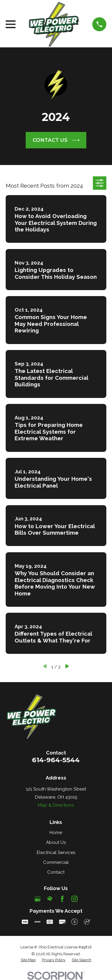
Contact (56, 872)
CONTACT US (56, 140)
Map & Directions (56, 805)
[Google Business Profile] (37, 899)
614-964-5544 (56, 760)
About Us (56, 842)
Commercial (56, 862)
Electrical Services (56, 853)
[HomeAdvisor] (50, 899)
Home (56, 833)
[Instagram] (75, 899)
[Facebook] (62, 899)
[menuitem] (28, 960)
